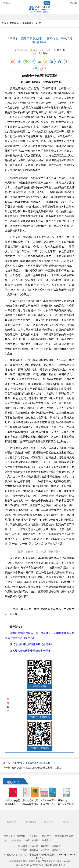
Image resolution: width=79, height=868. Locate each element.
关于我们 (34, 836)
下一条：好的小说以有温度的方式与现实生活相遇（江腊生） (33, 768)
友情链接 (17, 840)
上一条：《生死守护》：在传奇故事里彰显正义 (27, 763)
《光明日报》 (59, 50)
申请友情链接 (32, 840)
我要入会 (67, 822)
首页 (4, 23)
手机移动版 (31, 822)
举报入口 (47, 840)
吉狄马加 (43, 53)
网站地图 (73, 3)
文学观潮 (27, 23)
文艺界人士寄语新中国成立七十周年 (28, 651)
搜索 (47, 3)
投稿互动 (11, 822)
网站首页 (8, 836)
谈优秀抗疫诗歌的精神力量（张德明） (29, 644)
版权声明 (47, 836)
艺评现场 (14, 23)
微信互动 (49, 822)
